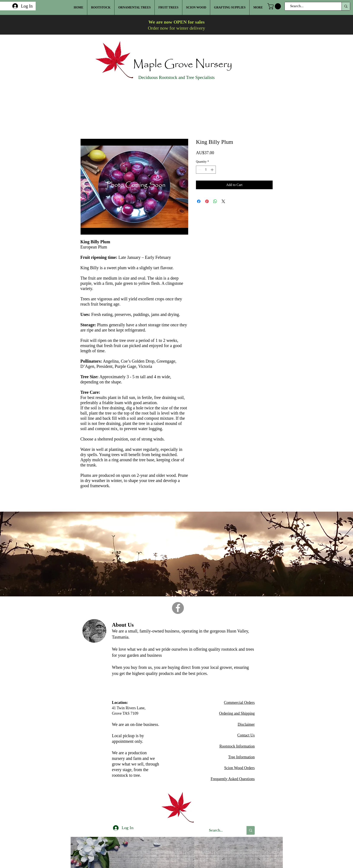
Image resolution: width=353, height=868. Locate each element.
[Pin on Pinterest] (207, 201)
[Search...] (311, 6)
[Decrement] (199, 170)
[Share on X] (223, 201)
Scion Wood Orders (239, 768)
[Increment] (212, 170)
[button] (275, 6)
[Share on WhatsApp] (215, 201)
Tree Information (241, 757)
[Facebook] (178, 608)
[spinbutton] (206, 170)
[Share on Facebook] (199, 201)
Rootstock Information (237, 746)
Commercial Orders (239, 703)
